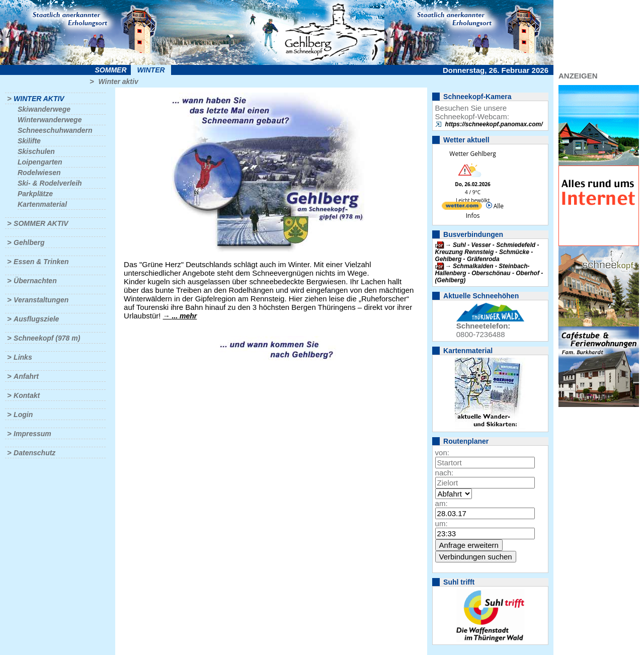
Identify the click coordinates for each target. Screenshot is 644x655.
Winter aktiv (118, 81)
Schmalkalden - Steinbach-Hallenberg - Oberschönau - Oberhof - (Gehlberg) (489, 273)
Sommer (111, 70)
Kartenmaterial (42, 204)
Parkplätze (35, 194)
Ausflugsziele (36, 319)
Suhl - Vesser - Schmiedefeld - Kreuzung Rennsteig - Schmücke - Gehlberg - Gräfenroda (487, 252)
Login (23, 415)
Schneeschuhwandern (55, 130)
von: (442, 453)
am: (441, 503)
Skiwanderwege (44, 109)
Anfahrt (26, 376)
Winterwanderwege (50, 120)
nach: (445, 473)
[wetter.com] (462, 208)
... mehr (184, 316)
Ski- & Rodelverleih (50, 183)
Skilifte (29, 141)
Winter (151, 70)
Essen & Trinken (41, 262)
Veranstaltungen (41, 300)
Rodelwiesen (39, 173)
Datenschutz (34, 453)
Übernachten (35, 281)
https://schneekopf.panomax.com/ (494, 124)
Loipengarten (40, 162)
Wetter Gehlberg (472, 154)
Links (23, 357)
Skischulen (36, 151)
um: (441, 523)
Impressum (32, 434)
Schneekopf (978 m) (47, 338)
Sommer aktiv (41, 223)
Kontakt (27, 395)
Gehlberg (29, 242)
